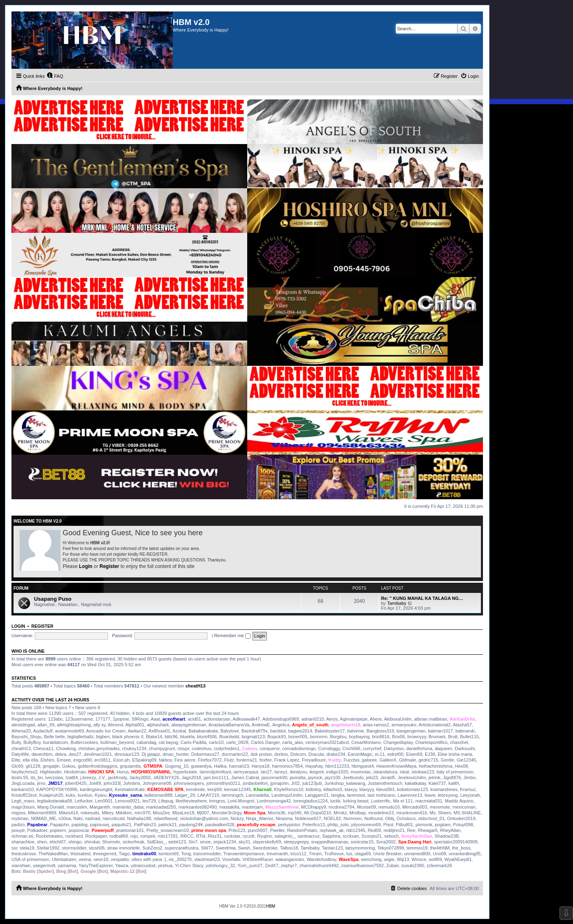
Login (86, 566)
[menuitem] (55, 76)
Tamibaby (397, 603)
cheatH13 (195, 686)
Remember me (232, 636)
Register (109, 566)
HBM (271, 906)
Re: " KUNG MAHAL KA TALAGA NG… (422, 598)
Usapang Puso (53, 599)
